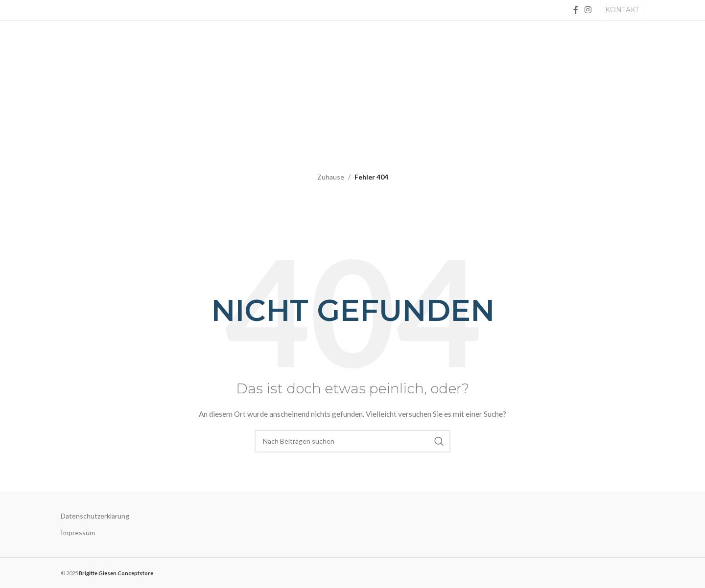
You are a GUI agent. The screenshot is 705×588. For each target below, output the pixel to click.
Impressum (78, 532)
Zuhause (331, 177)
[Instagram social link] (588, 10)
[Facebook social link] (576, 10)
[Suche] (352, 441)
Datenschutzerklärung (95, 516)
